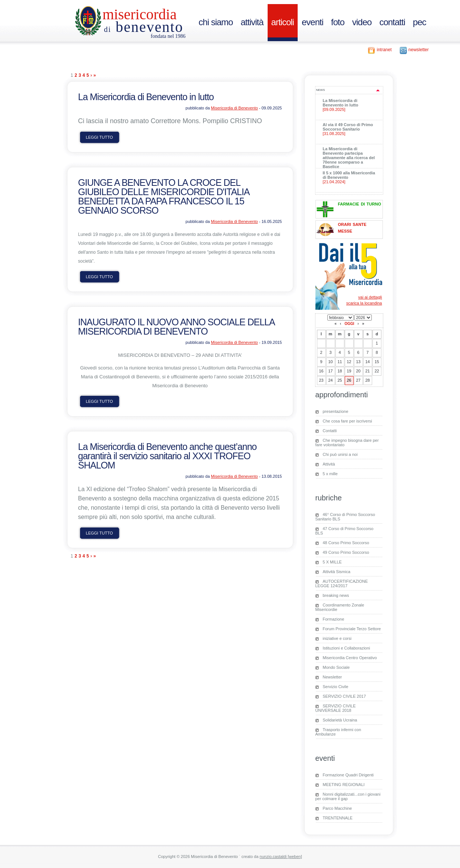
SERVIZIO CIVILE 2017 (345, 696)
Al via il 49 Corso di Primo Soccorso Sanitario (351, 129)
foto (338, 22)
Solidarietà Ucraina (340, 720)
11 (340, 362)
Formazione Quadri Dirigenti (348, 775)
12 (349, 362)
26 (349, 380)
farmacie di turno (360, 203)
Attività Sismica (337, 572)
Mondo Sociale (336, 667)
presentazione (336, 411)
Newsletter (332, 677)
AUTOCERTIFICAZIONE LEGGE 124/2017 (342, 583)
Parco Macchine (337, 808)
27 (358, 380)
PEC (420, 22)
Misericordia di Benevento (234, 108)
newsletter (419, 50)
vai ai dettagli (370, 297)
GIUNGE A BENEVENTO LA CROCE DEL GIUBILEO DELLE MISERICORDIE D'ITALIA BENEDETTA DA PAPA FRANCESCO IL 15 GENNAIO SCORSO (164, 196)
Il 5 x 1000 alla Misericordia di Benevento (351, 177)
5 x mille (330, 474)
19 (349, 371)
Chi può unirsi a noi (340, 454)
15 (377, 362)
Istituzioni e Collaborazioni (347, 648)
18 (340, 371)
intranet (384, 50)
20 (358, 371)
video (362, 22)
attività (252, 22)
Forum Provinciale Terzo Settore (352, 629)
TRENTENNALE (338, 818)
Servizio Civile (336, 687)
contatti (392, 22)
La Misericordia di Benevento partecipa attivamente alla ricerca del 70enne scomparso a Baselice (351, 160)
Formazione (334, 619)
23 (321, 380)
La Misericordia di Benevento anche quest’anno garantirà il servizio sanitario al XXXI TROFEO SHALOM (168, 456)
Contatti (330, 431)
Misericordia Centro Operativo (350, 658)
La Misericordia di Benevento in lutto (146, 97)
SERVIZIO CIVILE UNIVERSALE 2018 (336, 708)
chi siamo (216, 22)
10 (330, 362)
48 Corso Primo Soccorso (346, 543)
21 (367, 371)
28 (367, 380)
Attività (329, 464)
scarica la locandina (364, 303)
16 (321, 371)
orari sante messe (352, 227)
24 (330, 380)
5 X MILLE (332, 562)
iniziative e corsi (337, 638)
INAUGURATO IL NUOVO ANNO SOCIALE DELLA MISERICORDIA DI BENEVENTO (176, 327)
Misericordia (140, 14)
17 (330, 371)
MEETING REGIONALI (344, 785)
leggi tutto (100, 137)
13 (358, 362)
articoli (283, 22)
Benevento (144, 27)
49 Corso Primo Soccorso (346, 552)
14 (367, 362)
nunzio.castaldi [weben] (281, 857)
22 (377, 371)
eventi (312, 22)
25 (340, 380)
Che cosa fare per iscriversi (348, 421)
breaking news (336, 595)
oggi (349, 324)
